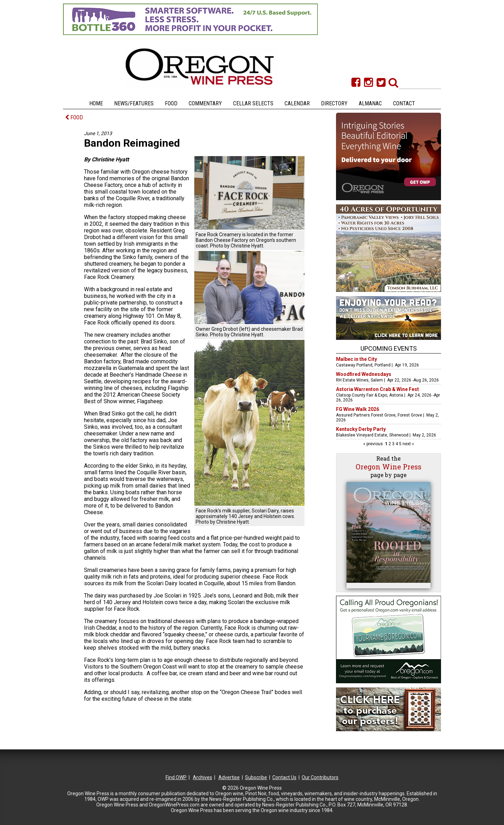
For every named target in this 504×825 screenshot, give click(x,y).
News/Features (134, 103)
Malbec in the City (356, 359)
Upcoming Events (389, 348)
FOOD (74, 117)
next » (408, 444)
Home (96, 103)
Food (171, 103)
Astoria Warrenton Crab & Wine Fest (377, 389)
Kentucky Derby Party (361, 429)
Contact (404, 103)
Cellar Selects (253, 103)
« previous (374, 444)
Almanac (370, 103)
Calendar (297, 103)
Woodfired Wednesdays (364, 374)
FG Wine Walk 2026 (358, 409)
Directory (334, 103)
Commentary (205, 103)
